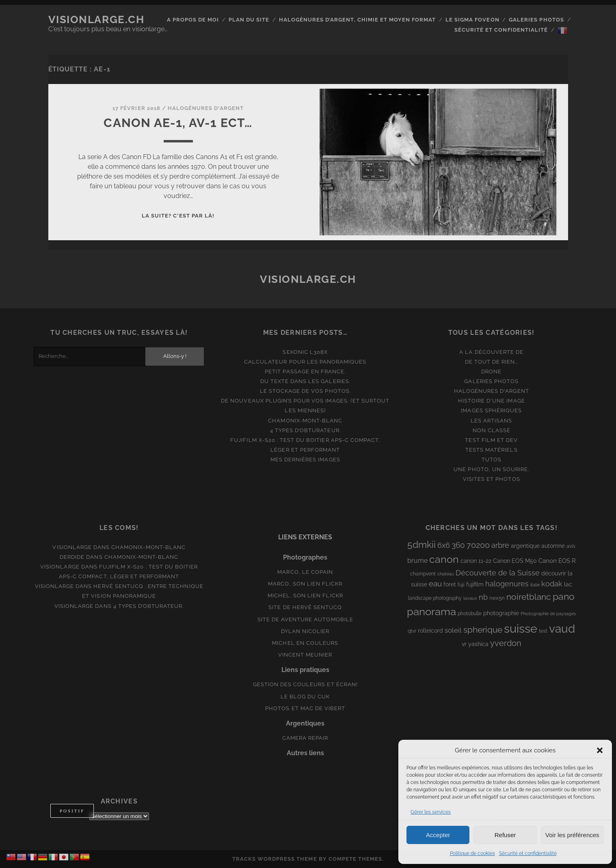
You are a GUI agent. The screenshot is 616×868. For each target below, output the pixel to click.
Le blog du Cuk (305, 697)
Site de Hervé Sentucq (305, 607)
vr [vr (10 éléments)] (464, 644)
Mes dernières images (305, 460)
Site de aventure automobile (305, 619)
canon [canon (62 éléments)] (444, 559)
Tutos (492, 460)
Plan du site (249, 20)
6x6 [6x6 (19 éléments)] (444, 545)
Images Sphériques (491, 410)
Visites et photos (492, 479)
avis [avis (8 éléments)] (571, 546)
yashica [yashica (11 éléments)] (478, 644)
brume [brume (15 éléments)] (417, 561)
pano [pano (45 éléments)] (564, 596)
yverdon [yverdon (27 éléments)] (506, 643)
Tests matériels (492, 450)
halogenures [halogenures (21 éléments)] (507, 584)
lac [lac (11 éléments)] (568, 584)
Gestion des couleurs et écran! (305, 684)
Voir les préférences (572, 835)
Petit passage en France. (305, 372)
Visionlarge (72, 547)
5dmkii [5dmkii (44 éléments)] (421, 544)
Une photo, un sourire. (491, 469)
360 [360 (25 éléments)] (458, 545)
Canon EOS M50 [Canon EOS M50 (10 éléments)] (515, 561)
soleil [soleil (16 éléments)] (453, 630)
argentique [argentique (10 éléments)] (525, 546)
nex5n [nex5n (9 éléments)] (497, 598)
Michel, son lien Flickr (305, 596)
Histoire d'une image (492, 401)
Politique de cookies (472, 853)
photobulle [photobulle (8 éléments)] (470, 614)
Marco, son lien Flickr (305, 584)
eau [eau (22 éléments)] (435, 584)
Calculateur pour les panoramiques (305, 362)
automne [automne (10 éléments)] (553, 546)
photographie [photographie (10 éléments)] (501, 613)
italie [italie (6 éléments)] (535, 585)
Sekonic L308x (305, 352)
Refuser (505, 835)
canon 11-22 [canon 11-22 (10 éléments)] (476, 561)
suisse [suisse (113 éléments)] (521, 628)
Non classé (492, 430)
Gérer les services (431, 812)
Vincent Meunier (305, 655)
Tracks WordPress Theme (275, 859)
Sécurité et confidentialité (528, 853)
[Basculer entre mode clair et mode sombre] (72, 811)
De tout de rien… (492, 362)
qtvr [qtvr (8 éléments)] (412, 631)
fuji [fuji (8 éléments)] (461, 585)
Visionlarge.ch (96, 19)
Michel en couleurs (305, 643)
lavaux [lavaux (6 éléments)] (470, 598)
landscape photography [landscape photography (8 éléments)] (435, 598)
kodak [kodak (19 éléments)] (552, 584)
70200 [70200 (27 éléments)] (478, 545)
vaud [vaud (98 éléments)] (562, 629)
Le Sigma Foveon (472, 20)
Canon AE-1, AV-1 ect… (178, 123)
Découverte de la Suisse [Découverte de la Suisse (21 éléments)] (498, 573)
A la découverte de (491, 352)
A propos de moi (193, 20)
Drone (491, 372)
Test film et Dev (491, 440)
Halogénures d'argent (206, 108)
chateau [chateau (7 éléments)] (446, 574)
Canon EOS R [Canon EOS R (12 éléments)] (557, 561)
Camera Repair (305, 738)
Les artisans (492, 421)
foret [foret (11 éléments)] (450, 584)
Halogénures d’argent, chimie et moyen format (358, 20)
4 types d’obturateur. (305, 430)
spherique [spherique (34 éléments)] (483, 630)
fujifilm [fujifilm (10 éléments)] (475, 584)
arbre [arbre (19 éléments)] (500, 545)
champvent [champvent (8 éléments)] (423, 574)
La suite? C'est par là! (178, 216)
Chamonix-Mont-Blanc (305, 421)
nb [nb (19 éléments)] (483, 597)
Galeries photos (536, 20)
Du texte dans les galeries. (305, 381)
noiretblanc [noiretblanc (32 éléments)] (529, 597)
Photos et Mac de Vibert (305, 708)
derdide (72, 557)
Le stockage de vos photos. (305, 391)
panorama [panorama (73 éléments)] (431, 611)
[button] (600, 750)
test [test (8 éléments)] (543, 631)
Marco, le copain (305, 572)
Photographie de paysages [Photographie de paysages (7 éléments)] (548, 614)
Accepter (438, 835)
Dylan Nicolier (305, 631)
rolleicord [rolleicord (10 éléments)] (430, 631)
